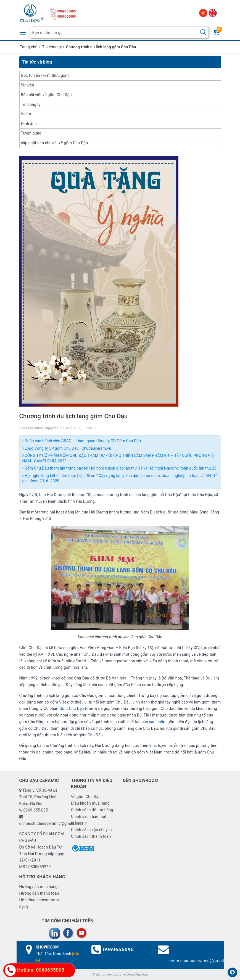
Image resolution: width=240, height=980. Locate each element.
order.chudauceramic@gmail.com (201, 961)
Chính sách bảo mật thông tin (89, 820)
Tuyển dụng (31, 133)
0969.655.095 (35, 810)
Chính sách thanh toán (91, 836)
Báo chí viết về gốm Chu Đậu (46, 95)
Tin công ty (31, 104)
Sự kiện (28, 85)
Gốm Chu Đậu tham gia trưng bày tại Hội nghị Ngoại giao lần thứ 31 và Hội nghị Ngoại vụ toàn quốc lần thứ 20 (120, 468)
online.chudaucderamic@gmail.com (51, 823)
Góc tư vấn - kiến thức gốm (45, 75)
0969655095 (118, 949)
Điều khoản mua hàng (90, 803)
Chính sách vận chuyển (91, 830)
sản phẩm (158, 722)
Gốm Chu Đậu (72, 708)
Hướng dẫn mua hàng (39, 887)
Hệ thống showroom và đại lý (40, 903)
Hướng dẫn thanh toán (39, 893)
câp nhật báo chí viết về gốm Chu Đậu (55, 143)
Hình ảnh (29, 123)
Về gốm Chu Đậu (86, 797)
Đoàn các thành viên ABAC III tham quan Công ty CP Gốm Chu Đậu (82, 441)
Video (26, 114)
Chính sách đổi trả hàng (92, 810)
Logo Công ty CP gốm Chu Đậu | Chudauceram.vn (67, 448)
